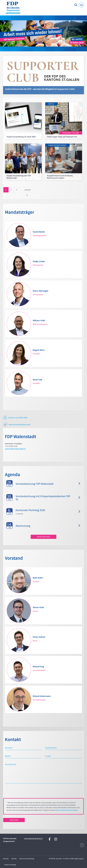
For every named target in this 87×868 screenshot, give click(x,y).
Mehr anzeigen (44, 537)
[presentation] (20, 791)
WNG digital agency (78, 859)
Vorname (9, 748)
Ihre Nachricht (11, 764)
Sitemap (6, 859)
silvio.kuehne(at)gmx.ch (33, 838)
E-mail (48, 756)
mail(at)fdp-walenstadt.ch (15, 449)
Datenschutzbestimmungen (67, 810)
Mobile (8, 756)
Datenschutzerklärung (27, 859)
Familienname (51, 748)
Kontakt (14, 859)
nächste (27, 190)
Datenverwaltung (10, 865)
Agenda (12, 474)
